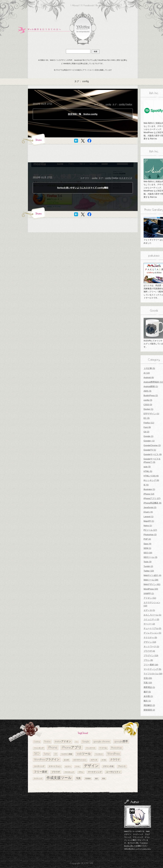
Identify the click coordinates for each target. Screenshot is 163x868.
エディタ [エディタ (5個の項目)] (94, 760)
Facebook (89, 5)
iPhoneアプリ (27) (152, 498)
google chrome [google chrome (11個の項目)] (102, 741)
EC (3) (147, 418)
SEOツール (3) (150, 557)
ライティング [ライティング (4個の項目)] (38, 778)
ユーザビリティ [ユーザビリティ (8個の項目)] (113, 772)
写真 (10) (148, 683)
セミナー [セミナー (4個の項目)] (68, 766)
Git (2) (146, 432)
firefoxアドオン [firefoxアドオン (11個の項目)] (63, 741)
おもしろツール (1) (152, 615)
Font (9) (147, 427)
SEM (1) (147, 548)
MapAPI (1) (149, 521)
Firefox (129, 104)
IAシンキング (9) (151, 480)
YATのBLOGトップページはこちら (138, 849)
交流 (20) (148, 678)
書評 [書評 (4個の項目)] (97, 778)
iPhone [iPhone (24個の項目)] (53, 747)
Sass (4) (147, 544)
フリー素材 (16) (151, 665)
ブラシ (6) (148, 660)
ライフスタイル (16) (153, 674)
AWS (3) (148, 391)
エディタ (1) (149, 610)
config (108, 104)
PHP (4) (147, 539)
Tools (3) (148, 562)
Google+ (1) (149, 441)
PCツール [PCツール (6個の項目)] (103, 748)
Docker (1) (148, 409)
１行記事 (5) (149, 368)
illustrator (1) (149, 489)
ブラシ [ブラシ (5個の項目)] (81, 772)
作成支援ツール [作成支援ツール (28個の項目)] (59, 778)
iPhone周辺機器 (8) (153, 503)
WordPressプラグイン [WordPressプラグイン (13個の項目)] (47, 759)
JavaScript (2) (150, 507)
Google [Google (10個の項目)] (86, 741)
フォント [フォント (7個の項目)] (122, 766)
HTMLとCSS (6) (151, 476)
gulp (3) (147, 467)
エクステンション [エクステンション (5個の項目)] (80, 760)
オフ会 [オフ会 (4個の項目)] (104, 760)
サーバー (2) (149, 624)
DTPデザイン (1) (151, 414)
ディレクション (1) (152, 633)
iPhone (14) (149, 494)
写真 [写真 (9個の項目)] (78, 778)
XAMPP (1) (149, 594)
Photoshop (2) (150, 535)
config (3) (148, 400)
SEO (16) (148, 553)
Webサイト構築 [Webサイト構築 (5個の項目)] (67, 754)
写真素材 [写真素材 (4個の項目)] (88, 778)
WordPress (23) (151, 589)
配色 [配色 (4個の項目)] (104, 778)
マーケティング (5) (152, 669)
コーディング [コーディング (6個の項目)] (39, 766)
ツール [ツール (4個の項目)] (77, 766)
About (75, 5)
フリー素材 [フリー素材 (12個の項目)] (41, 772)
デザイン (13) (150, 642)
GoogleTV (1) (150, 450)
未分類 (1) (148, 696)
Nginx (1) (148, 526)
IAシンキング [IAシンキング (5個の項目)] (39, 748)
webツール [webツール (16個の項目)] (84, 753)
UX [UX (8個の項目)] (56, 754)
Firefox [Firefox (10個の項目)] (47, 741)
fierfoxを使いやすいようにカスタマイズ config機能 (83, 188)
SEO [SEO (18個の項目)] (37, 753)
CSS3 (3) (148, 405)
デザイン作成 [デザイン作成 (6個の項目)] (108, 766)
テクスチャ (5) (150, 638)
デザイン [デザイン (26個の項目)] (91, 766)
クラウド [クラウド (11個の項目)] (115, 759)
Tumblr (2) (148, 566)
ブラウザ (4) (149, 651)
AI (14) (147, 373)
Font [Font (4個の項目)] (77, 742)
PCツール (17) (150, 530)
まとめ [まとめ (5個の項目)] (66, 760)
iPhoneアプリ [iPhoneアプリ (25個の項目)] (72, 747)
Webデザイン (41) (152, 584)
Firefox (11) (149, 423)
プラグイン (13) (151, 656)
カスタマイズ (126, 178)
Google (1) (148, 436)
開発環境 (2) (149, 710)
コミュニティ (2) (151, 619)
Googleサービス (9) (153, 454)
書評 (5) (147, 692)
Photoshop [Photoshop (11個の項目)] (117, 748)
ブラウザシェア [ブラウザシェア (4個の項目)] (69, 772)
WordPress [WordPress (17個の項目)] (114, 753)
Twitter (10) (149, 571)
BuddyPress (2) (151, 396)
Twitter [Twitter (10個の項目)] (47, 754)
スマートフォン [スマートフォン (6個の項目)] (55, 766)
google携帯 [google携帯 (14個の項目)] (121, 741)
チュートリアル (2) (152, 628)
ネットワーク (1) (151, 647)
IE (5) (146, 485)
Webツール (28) (151, 580)
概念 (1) (147, 701)
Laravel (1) (149, 517)
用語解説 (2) (149, 705)
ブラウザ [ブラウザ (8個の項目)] (56, 772)
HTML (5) (148, 471)
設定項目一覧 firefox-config (83, 114)
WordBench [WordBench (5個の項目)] (99, 754)
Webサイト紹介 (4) (152, 575)
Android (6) (149, 378)
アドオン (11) (150, 598)
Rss (97, 5)
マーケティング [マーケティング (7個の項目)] (95, 772)
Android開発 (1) (151, 387)
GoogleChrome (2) (152, 445)
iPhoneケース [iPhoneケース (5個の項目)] (91, 748)
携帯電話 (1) (149, 687)
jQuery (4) (148, 512)
